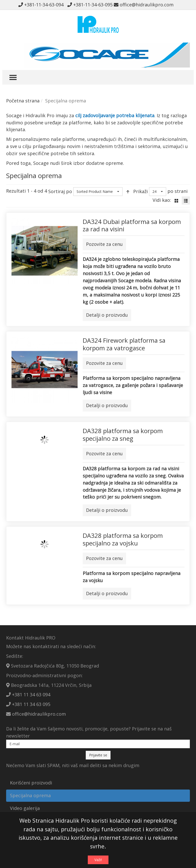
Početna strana (23, 101)
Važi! (98, 860)
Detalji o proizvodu (107, 315)
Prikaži (140, 191)
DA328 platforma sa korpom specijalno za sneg (123, 435)
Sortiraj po (60, 191)
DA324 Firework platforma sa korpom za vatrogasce (124, 344)
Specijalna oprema (30, 795)
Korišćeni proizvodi (31, 783)
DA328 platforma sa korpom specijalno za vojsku (123, 539)
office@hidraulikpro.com (144, 5)
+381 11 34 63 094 (31, 695)
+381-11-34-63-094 (42, 5)
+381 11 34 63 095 (31, 704)
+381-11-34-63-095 (90, 5)
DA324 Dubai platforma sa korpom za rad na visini (132, 225)
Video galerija (25, 808)
